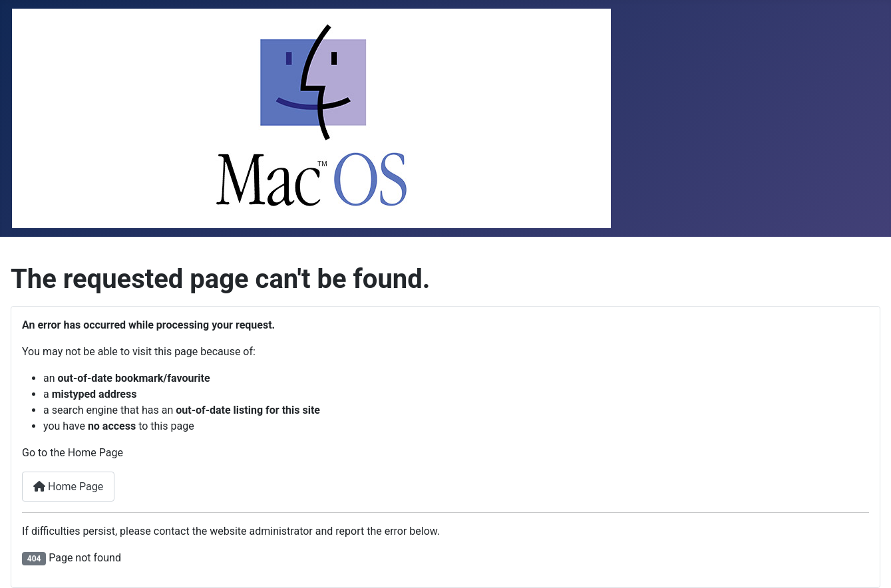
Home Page (68, 487)
